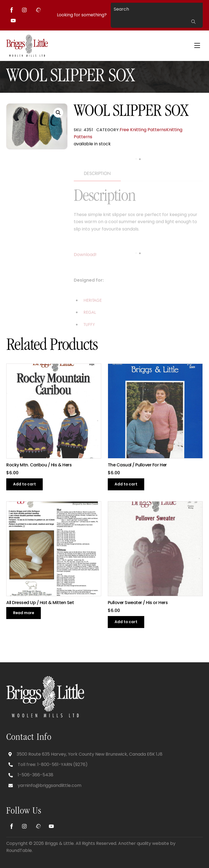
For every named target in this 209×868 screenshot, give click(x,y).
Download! (85, 255)
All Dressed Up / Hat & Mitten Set (40, 603)
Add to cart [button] (24, 484)
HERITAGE (93, 300)
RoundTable (19, 850)
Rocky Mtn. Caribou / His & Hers (39, 465)
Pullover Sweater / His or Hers (138, 603)
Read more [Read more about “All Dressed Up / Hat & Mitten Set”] (24, 613)
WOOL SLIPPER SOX (70, 77)
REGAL (90, 312)
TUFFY (89, 325)
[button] (58, 113)
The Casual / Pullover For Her (137, 465)
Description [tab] (97, 173)
